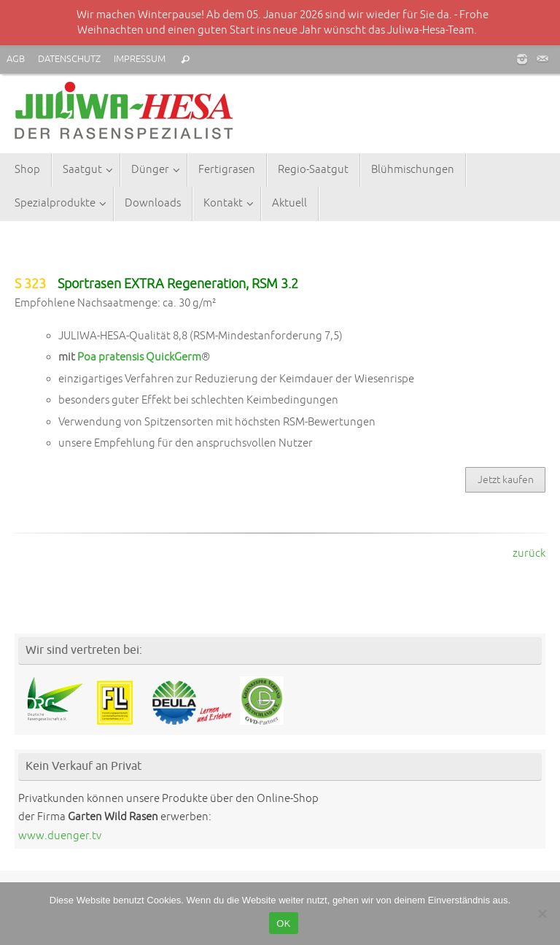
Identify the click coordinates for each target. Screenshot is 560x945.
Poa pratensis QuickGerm (139, 357)
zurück (529, 553)
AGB (16, 59)
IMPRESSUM (140, 59)
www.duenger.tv (60, 836)
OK (283, 923)
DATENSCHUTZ (69, 59)
